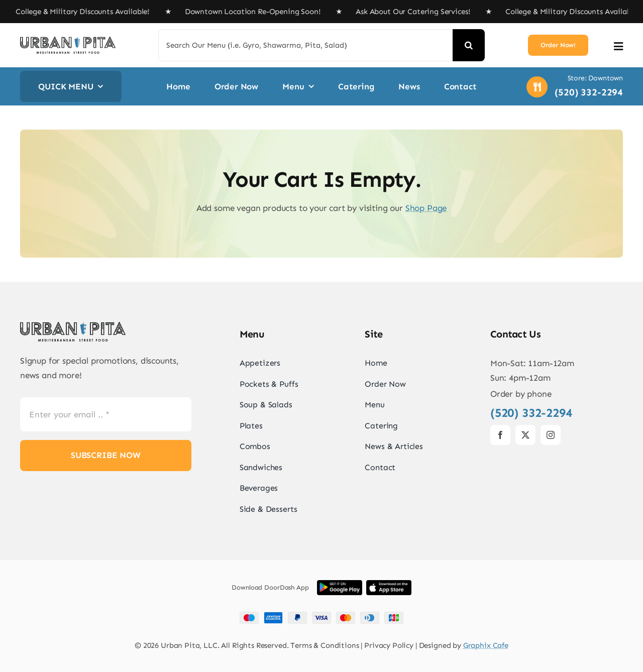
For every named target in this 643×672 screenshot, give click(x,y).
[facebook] (500, 435)
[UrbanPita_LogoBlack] (68, 41)
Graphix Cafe (486, 645)
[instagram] (551, 435)
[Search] (469, 45)
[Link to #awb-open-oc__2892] (618, 46)
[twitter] (525, 435)
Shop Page (426, 208)
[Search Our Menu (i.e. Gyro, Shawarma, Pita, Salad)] (306, 45)
